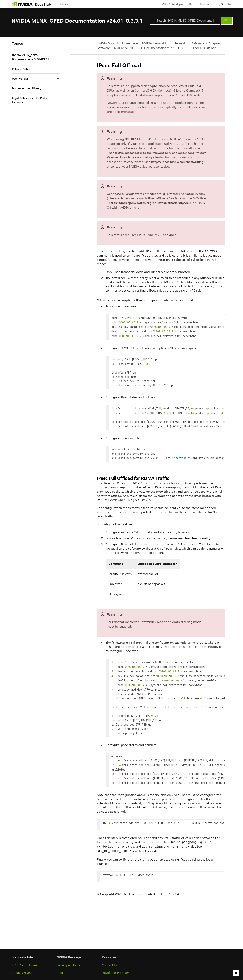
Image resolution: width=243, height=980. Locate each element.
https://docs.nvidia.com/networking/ (178, 162)
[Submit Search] (227, 21)
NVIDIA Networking (156, 43)
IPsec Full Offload (204, 48)
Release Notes (21, 69)
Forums (202, 4)
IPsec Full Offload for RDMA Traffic (133, 473)
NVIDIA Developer (170, 4)
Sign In (225, 4)
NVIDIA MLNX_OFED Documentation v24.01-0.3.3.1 (151, 48)
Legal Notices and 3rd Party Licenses (29, 100)
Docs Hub (43, 4)
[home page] (22, 4)
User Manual (20, 79)
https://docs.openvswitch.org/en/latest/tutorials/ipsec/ (149, 203)
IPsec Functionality (197, 533)
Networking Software (189, 43)
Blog (189, 4)
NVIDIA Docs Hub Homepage (117, 43)
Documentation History (27, 88)
